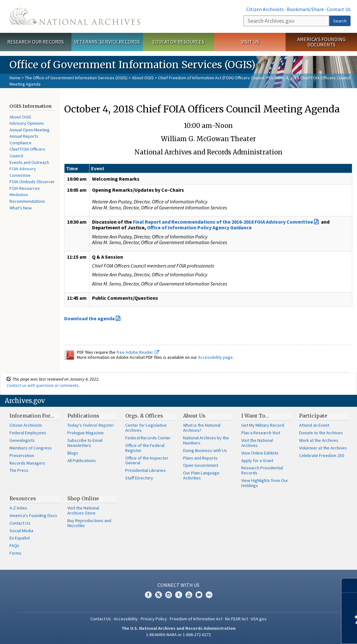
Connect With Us (179, 585)
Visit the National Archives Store (83, 510)
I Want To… (255, 416)
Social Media (21, 531)
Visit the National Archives (257, 443)
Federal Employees (28, 433)
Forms (15, 553)
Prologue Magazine (86, 433)
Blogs (73, 453)
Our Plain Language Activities (201, 475)
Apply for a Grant (257, 460)
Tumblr (179, 595)
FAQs (14, 545)
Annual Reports (24, 136)
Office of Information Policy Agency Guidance (199, 227)
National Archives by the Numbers (206, 440)
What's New (21, 208)
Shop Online (83, 498)
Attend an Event (314, 425)
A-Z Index (18, 508)
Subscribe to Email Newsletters (85, 443)
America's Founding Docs (33, 515)
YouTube (189, 595)
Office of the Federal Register (145, 448)
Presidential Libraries (145, 470)
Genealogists (22, 440)
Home (15, 78)
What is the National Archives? (202, 428)
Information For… (32, 416)
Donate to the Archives (321, 433)
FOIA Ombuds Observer (32, 182)
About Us (194, 416)
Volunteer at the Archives (323, 448)
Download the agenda (89, 318)
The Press (19, 470)
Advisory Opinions (27, 123)
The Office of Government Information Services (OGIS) (76, 78)
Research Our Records (36, 42)
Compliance (21, 143)
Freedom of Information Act (196, 619)
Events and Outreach (29, 162)
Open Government (201, 465)
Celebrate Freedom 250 (322, 455)
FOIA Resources (25, 188)
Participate (313, 416)
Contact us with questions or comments (43, 385)
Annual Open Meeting (30, 130)
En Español (20, 538)
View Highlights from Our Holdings (265, 483)
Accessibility (126, 619)
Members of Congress (31, 448)
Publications (83, 416)
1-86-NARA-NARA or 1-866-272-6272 (179, 635)
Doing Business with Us (205, 450)
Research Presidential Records (262, 470)
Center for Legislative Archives (146, 428)
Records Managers (27, 463)
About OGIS (143, 78)
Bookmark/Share (305, 9)
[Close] (350, 585)
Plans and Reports (200, 458)
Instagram (169, 595)
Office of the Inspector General (147, 460)
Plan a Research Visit (261, 433)
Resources (23, 498)
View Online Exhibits (260, 453)
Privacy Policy (154, 619)
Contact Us (339, 9)
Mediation (19, 195)
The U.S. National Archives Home (75, 16)
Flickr (209, 595)
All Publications (82, 460)
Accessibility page (215, 357)
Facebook (148, 595)
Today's (91, 425)
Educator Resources (178, 42)
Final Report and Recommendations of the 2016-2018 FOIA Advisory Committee (223, 222)
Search (340, 21)
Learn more (301, 633)
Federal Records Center (148, 438)
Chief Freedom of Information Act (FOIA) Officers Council (211, 78)
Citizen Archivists (265, 9)
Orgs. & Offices (144, 416)
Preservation (22, 455)
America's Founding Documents (321, 42)
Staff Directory (139, 478)
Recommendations (27, 201)
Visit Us (250, 42)
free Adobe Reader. (138, 352)
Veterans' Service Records (107, 42)
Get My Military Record (263, 425)
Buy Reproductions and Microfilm (89, 523)
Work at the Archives (319, 440)
